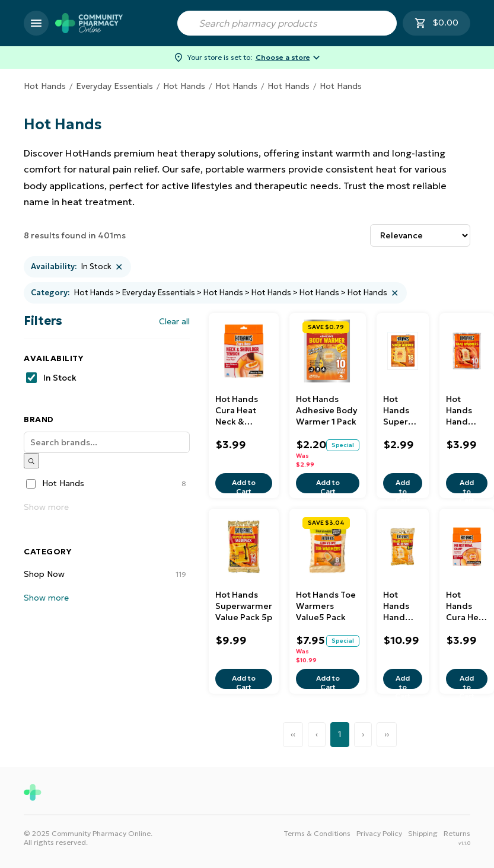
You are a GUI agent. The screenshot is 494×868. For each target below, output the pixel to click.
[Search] (107, 442)
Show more (46, 507)
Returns (457, 833)
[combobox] (287, 23)
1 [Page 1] (340, 734)
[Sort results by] (420, 235)
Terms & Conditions (317, 833)
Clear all (174, 321)
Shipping (423, 833)
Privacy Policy (379, 833)
